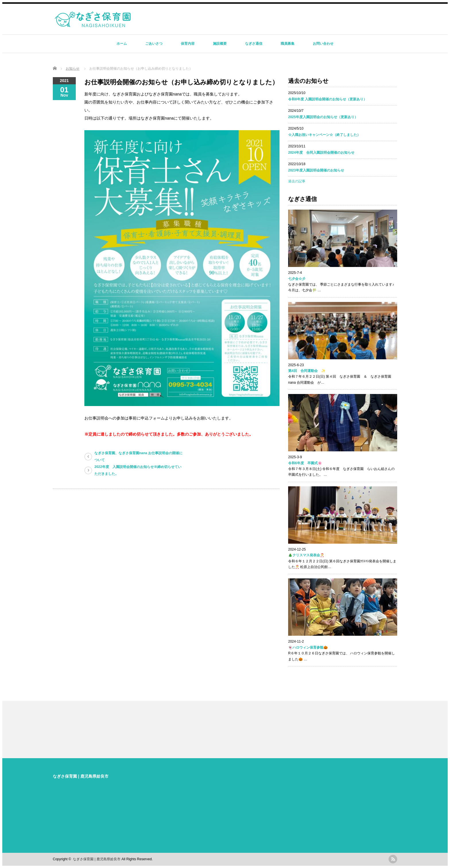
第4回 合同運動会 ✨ (307, 371)
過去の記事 (297, 181)
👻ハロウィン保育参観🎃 (308, 647)
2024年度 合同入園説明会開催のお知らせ (321, 153)
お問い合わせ (323, 44)
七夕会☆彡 (297, 279)
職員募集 (288, 44)
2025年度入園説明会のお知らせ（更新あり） (323, 117)
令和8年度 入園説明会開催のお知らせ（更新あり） (327, 99)
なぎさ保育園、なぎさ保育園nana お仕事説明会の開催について (138, 457)
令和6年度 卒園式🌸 (305, 463)
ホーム (122, 44)
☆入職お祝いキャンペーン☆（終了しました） (324, 135)
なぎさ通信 (254, 44)
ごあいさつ (154, 44)
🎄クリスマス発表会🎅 (306, 555)
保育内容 (188, 44)
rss (393, 859)
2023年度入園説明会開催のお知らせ (316, 170)
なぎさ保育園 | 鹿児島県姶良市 (81, 776)
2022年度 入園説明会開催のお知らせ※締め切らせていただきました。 (138, 470)
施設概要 (220, 44)
